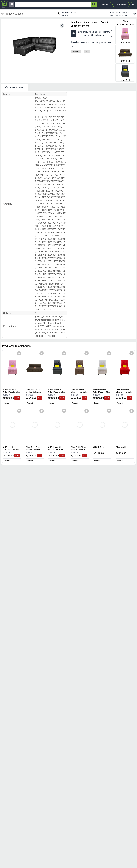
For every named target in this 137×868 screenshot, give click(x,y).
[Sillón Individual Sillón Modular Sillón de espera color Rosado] (125, 35)
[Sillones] (76, 51)
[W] (87, 51)
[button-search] (94, 4)
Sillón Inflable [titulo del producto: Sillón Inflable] (99, 447)
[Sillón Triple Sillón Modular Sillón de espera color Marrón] (125, 54)
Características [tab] (14, 87)
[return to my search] (66, 14)
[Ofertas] (53, 4)
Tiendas (105, 4)
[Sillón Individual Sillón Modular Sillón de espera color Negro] (125, 73)
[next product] (123, 14)
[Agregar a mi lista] (19, 353)
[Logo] (4, 4)
